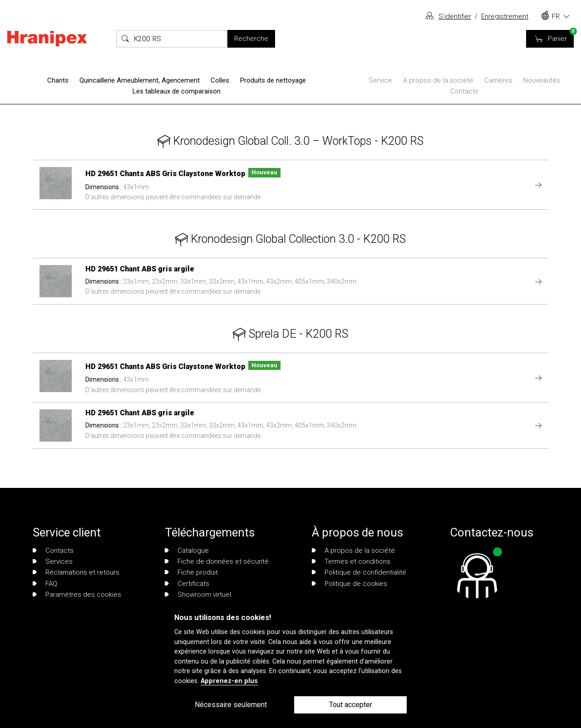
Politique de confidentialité (359, 572)
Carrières (498, 80)
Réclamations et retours (76, 572)
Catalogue (187, 551)
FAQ (45, 584)
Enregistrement (505, 16)
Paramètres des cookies (77, 595)
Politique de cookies (350, 584)
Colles (220, 80)
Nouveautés (542, 80)
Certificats (187, 584)
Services (53, 561)
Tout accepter (351, 705)
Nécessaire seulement (231, 705)
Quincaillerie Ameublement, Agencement (140, 80)
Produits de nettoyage (273, 80)
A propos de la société (438, 80)
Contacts (464, 91)
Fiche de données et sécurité (217, 561)
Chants (58, 80)
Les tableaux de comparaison (177, 91)
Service (380, 80)
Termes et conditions (351, 561)
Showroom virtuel (198, 595)
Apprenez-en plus (229, 681)
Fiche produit (191, 572)
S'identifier (455, 16)
